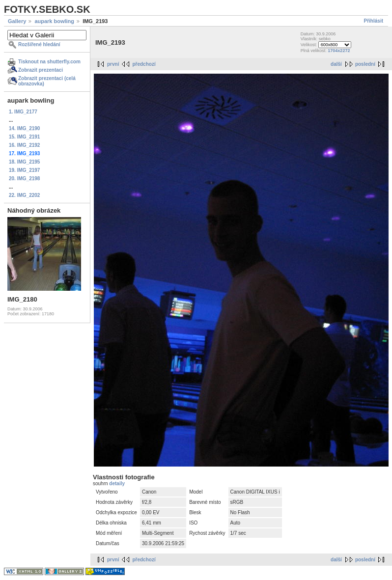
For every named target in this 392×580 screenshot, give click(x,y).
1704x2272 (339, 51)
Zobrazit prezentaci (41, 70)
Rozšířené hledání (39, 44)
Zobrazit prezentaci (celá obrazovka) (47, 81)
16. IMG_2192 (24, 145)
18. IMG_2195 (24, 162)
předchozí (144, 64)
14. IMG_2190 (24, 128)
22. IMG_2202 (24, 195)
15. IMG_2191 (24, 137)
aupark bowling (54, 21)
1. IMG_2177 (23, 112)
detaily (117, 483)
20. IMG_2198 (24, 179)
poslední (365, 64)
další (336, 64)
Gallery (17, 21)
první (113, 64)
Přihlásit (374, 21)
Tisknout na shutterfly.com (49, 62)
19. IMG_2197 (24, 170)
